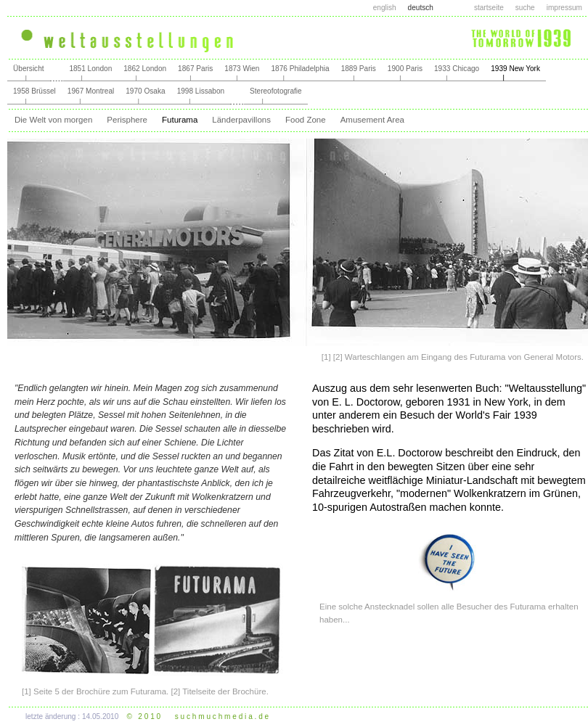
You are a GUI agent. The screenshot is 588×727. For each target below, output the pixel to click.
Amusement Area (372, 120)
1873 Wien (242, 69)
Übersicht (29, 69)
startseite (489, 8)
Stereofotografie (276, 91)
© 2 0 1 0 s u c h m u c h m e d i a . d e (198, 716)
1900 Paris (405, 69)
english (385, 8)
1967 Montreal (91, 91)
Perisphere (127, 120)
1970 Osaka (145, 91)
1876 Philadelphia (300, 69)
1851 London (90, 69)
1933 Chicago (457, 69)
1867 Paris (195, 69)
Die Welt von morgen (53, 120)
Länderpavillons (241, 120)
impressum (564, 8)
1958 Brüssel (34, 91)
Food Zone (306, 120)
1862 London (145, 69)
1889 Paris (359, 69)
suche (525, 8)
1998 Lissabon (201, 91)
